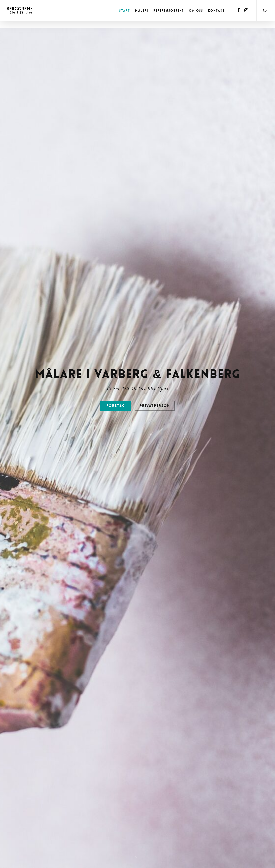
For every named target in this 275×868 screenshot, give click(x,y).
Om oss (196, 11)
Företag (116, 470)
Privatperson (155, 470)
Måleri (142, 11)
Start (125, 11)
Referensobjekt (169, 11)
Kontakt (217, 11)
